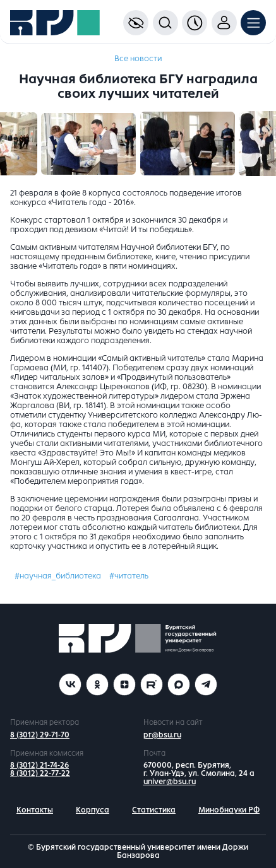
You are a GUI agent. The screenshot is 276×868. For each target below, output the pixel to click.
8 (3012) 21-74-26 (39, 765)
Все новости (138, 59)
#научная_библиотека (58, 576)
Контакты (35, 810)
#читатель (129, 576)
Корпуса (93, 810)
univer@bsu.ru (170, 782)
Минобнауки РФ (229, 810)
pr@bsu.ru (162, 735)
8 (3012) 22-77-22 (40, 773)
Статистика (154, 810)
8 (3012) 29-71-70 (40, 735)
